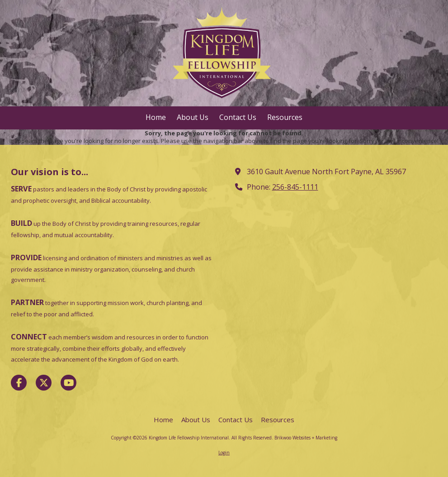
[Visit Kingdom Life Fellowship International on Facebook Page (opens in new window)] (19, 383)
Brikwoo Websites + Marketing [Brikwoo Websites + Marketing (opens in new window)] (306, 438)
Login (224, 453)
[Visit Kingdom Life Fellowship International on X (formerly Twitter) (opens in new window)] (44, 383)
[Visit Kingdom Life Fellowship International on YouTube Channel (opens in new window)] (68, 383)
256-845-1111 (295, 187)
